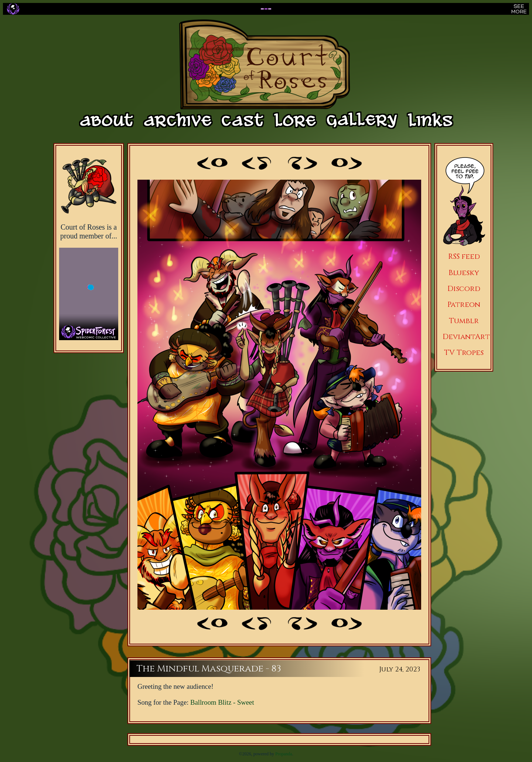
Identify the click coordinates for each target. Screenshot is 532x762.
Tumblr (464, 321)
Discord (464, 289)
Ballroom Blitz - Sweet (222, 702)
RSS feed (464, 256)
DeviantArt (466, 337)
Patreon (464, 304)
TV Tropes (464, 353)
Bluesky (464, 273)
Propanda (284, 754)
